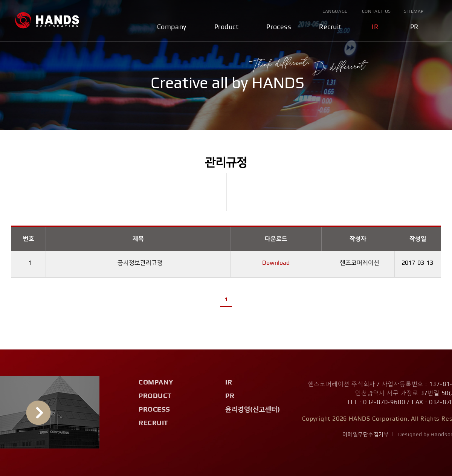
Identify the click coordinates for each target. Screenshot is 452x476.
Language (335, 11)
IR (375, 27)
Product (227, 27)
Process (279, 27)
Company (172, 27)
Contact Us (376, 11)
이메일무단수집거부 (366, 435)
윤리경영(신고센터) (253, 410)
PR (414, 27)
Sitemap (414, 11)
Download (276, 263)
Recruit (330, 27)
